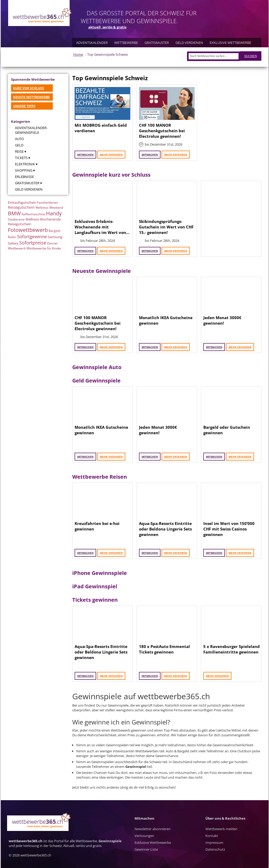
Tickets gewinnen (95, 600)
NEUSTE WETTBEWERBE (32, 97)
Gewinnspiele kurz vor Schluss (111, 175)
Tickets (21, 158)
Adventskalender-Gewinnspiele (31, 130)
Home (78, 54)
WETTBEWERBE (126, 43)
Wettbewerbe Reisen (100, 477)
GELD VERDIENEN (189, 43)
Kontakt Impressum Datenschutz (215, 843)
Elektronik (25, 164)
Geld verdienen (29, 189)
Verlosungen (144, 836)
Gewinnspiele (110, 841)
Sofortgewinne (32, 236)
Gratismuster (27, 183)
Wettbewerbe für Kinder (44, 248)
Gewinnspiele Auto (97, 367)
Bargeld (54, 231)
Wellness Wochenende (43, 219)
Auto (19, 139)
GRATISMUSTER (157, 43)
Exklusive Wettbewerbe (153, 843)
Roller (12, 237)
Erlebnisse (24, 177)
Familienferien (48, 203)
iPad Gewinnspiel (95, 586)
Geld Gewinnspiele (96, 381)
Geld (19, 145)
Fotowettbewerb (28, 230)
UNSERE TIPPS (24, 106)
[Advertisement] (231, 219)
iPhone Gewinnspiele (100, 573)
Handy (54, 213)
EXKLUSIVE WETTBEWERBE (230, 43)
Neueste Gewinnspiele (102, 271)
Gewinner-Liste (146, 849)
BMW (14, 213)
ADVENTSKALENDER (92, 43)
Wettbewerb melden (221, 829)
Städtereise (16, 219)
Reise (19, 151)
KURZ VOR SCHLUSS (29, 88)
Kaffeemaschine (33, 214)
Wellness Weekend (49, 208)
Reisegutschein (21, 207)
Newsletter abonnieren (152, 829)
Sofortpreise (33, 243)
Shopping (24, 170)
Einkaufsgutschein (22, 202)
